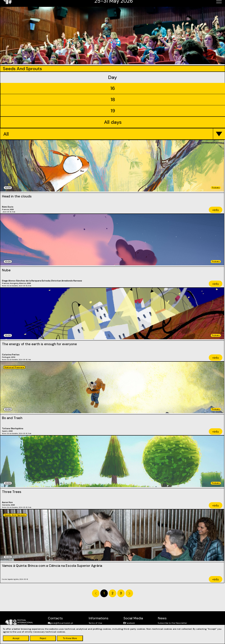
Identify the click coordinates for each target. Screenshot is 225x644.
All (6, 134)
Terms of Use (95, 623)
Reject (43, 638)
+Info (216, 210)
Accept (16, 638)
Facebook (129, 623)
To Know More (70, 638)
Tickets (216, 188)
